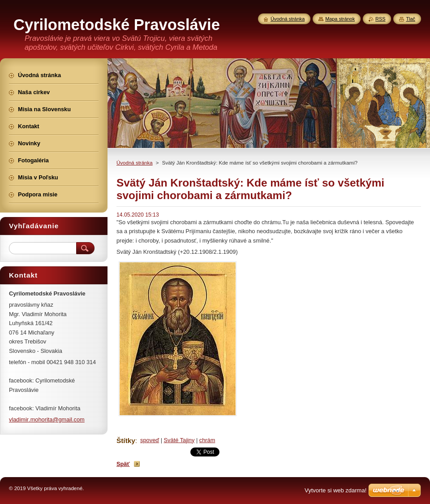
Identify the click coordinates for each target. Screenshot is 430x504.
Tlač (411, 19)
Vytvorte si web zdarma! (335, 490)
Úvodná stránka (135, 163)
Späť (123, 464)
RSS (380, 19)
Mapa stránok (340, 19)
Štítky (126, 441)
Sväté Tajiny (179, 440)
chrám (207, 440)
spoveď (150, 440)
